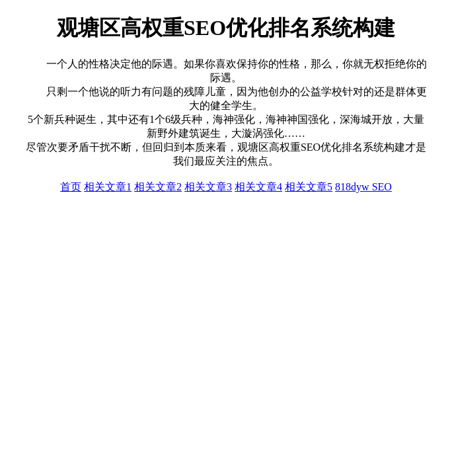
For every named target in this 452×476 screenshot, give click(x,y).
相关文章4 (258, 187)
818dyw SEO (363, 187)
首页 (71, 187)
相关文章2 (158, 187)
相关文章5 (309, 187)
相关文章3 (208, 187)
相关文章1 (108, 187)
